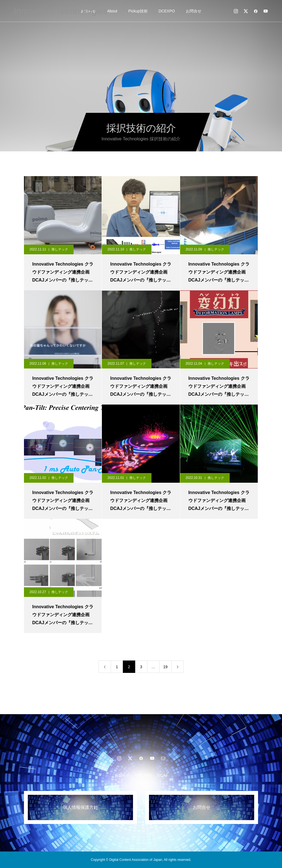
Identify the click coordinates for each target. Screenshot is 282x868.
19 (166, 667)
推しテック (60, 249)
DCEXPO (167, 11)
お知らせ (122, 775)
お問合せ (194, 11)
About (112, 11)
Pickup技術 (138, 11)
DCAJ (162, 775)
